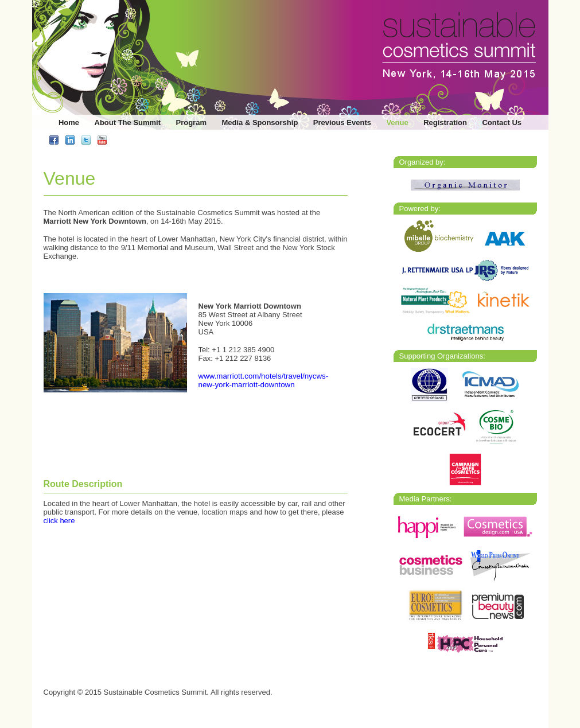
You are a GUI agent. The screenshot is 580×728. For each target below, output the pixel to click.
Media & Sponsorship (260, 122)
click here (59, 521)
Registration (445, 122)
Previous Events (342, 122)
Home (69, 122)
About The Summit (128, 122)
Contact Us (502, 122)
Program (191, 122)
